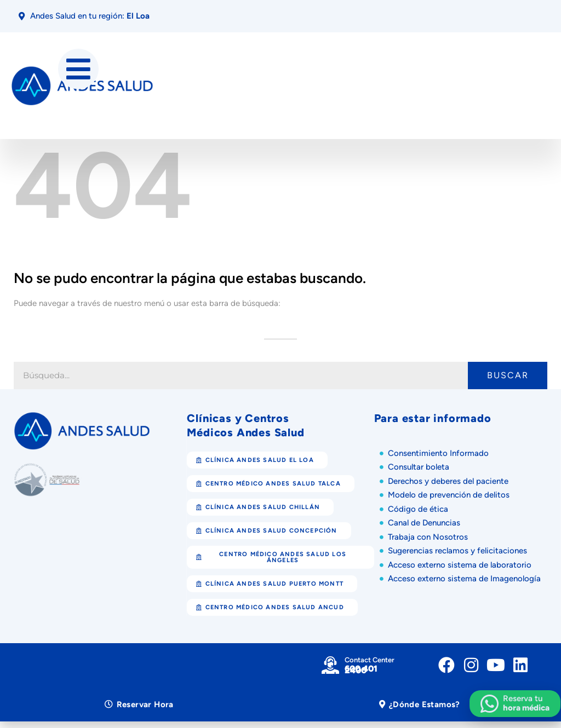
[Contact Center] (330, 665)
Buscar (508, 375)
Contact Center (370, 660)
